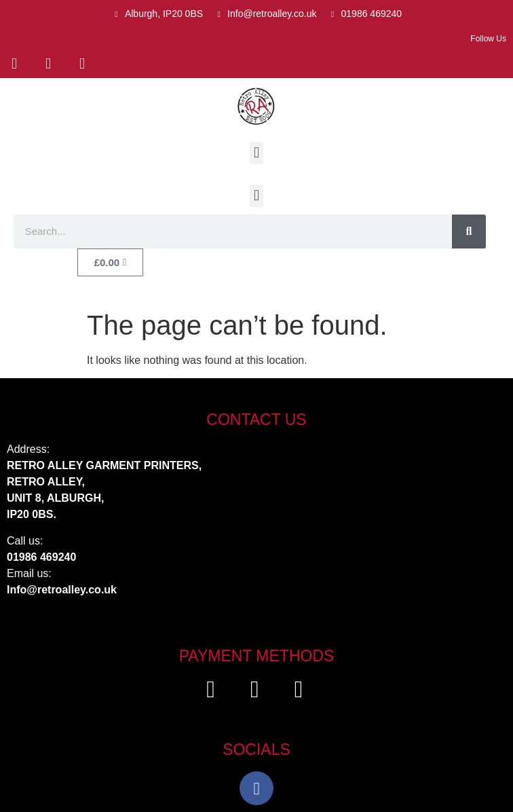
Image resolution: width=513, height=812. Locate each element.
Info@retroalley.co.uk (62, 590)
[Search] (469, 232)
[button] (256, 153)
